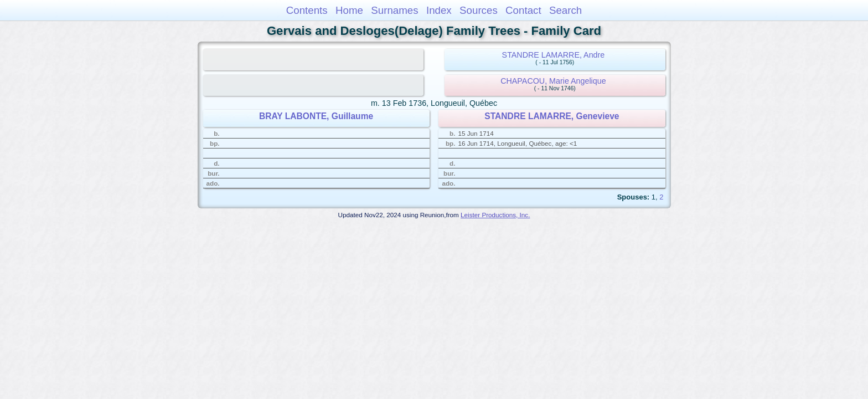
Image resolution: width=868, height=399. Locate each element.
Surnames (394, 10)
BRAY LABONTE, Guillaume (316, 116)
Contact (523, 10)
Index (439, 10)
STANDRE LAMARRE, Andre (554, 55)
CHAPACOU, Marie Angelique (553, 81)
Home (349, 10)
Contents (307, 10)
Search (565, 10)
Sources (479, 10)
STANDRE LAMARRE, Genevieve (552, 116)
